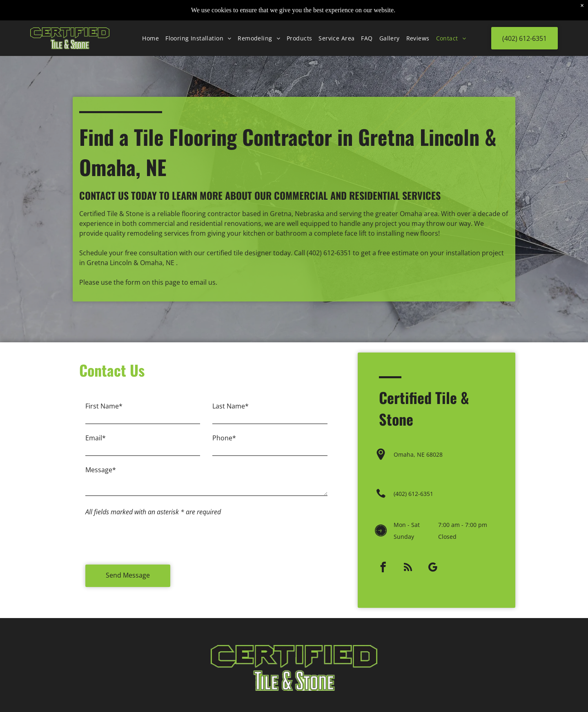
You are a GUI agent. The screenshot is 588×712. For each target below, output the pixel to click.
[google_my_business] (433, 555)
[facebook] (383, 555)
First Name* (104, 413)
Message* (101, 476)
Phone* (224, 444)
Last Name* (231, 413)
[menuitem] (150, 18)
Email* (96, 444)
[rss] (408, 555)
